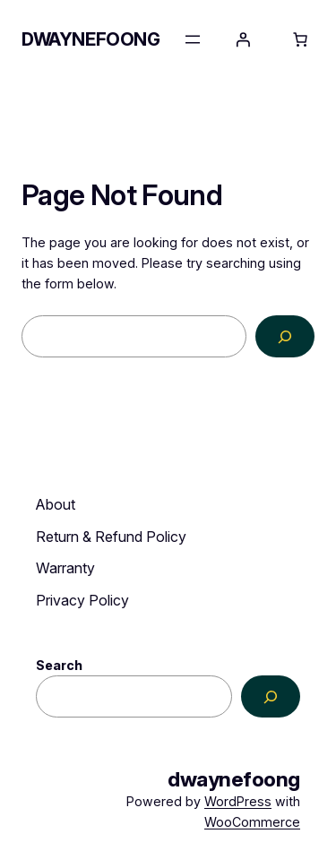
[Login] (243, 39)
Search (59, 665)
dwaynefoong (91, 39)
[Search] (285, 336)
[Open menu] (193, 39)
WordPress (238, 801)
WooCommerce (252, 822)
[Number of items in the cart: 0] (300, 39)
